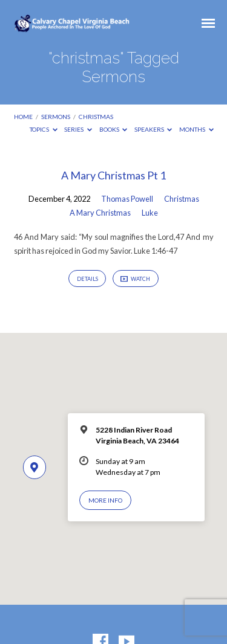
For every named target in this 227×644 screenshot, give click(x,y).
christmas (96, 117)
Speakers (153, 129)
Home (23, 117)
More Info (105, 500)
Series (78, 129)
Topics (44, 129)
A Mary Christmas (100, 213)
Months (196, 129)
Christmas (182, 199)
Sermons (56, 117)
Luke (150, 213)
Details (87, 279)
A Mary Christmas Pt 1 (113, 175)
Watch (135, 279)
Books (113, 129)
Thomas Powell (127, 199)
